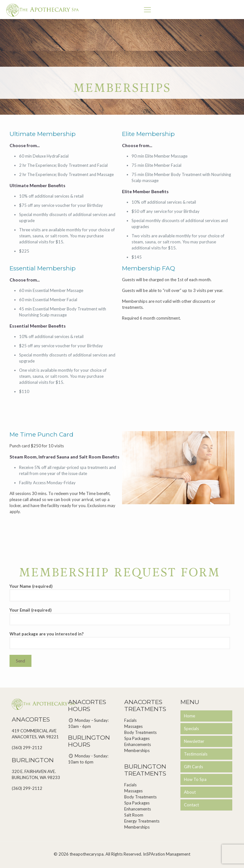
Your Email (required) (120, 616)
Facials (130, 720)
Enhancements (138, 744)
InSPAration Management (167, 854)
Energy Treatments (142, 821)
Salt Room (134, 815)
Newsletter (194, 741)
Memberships (137, 750)
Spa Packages (137, 738)
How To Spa (195, 779)
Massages (133, 726)
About (190, 792)
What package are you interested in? (120, 640)
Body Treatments (140, 732)
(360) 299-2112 (27, 748)
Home (190, 716)
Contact (191, 805)
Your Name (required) (120, 593)
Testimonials (196, 754)
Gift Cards (193, 767)
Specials (191, 729)
